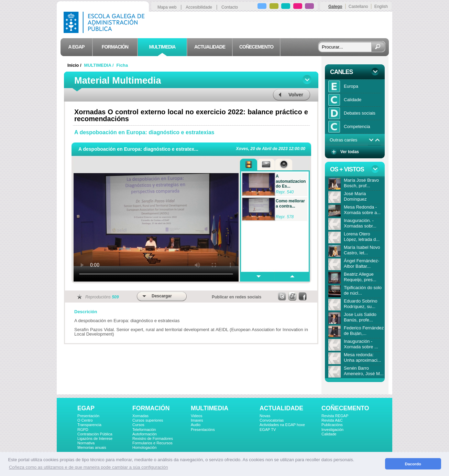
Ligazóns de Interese (95, 438)
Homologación (144, 447)
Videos (196, 416)
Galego (335, 7)
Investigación (332, 430)
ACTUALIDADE (281, 408)
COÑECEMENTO (345, 408)
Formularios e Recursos (152, 443)
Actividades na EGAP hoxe (282, 425)
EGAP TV (268, 430)
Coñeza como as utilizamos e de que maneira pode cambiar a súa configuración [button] (88, 467)
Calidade (329, 434)
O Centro (85, 420)
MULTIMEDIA (210, 408)
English (381, 7)
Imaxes (197, 420)
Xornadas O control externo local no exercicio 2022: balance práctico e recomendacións (191, 115)
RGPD (83, 430)
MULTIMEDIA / (100, 65)
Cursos (138, 425)
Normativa (86, 443)
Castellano (358, 7)
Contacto (230, 7)
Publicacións (332, 425)
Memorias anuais (92, 447)
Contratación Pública (95, 434)
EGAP (86, 408)
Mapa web (167, 7)
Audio (196, 425)
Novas (265, 416)
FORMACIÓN (151, 408)
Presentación (88, 416)
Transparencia (89, 425)
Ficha (122, 65)
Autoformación (145, 434)
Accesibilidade (199, 7)
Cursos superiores (148, 420)
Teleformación (144, 430)
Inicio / (75, 65)
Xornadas (140, 416)
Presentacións (203, 430)
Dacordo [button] (413, 464)
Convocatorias (272, 420)
